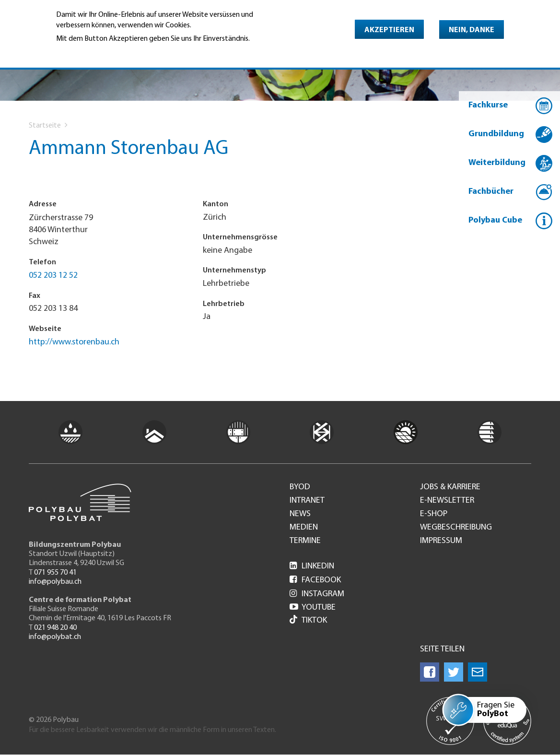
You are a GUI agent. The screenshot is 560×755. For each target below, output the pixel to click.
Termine (305, 541)
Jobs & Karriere (450, 487)
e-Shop (434, 514)
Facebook (315, 580)
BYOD (300, 487)
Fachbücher (491, 192)
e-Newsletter (447, 501)
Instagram (317, 594)
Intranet (307, 501)
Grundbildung (496, 134)
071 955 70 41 (55, 573)
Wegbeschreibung (456, 528)
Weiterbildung (497, 163)
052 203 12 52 (53, 276)
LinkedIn (312, 566)
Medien (304, 528)
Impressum (441, 541)
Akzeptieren (389, 30)
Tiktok (308, 620)
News (300, 514)
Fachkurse (488, 105)
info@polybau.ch (55, 582)
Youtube (313, 608)
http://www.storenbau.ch (74, 342)
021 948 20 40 (55, 628)
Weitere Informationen (98, 52)
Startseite (45, 126)
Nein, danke (472, 30)
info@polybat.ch (55, 637)
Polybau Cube (495, 220)
